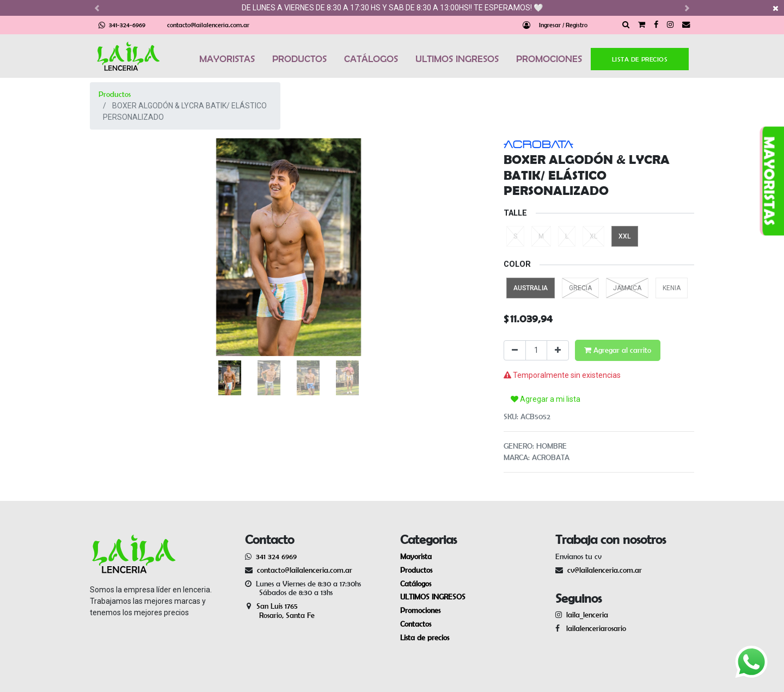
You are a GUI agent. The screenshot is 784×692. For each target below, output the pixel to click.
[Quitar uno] (515, 350)
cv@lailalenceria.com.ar (605, 570)
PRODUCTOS (299, 59)
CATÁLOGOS (371, 59)
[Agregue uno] (558, 350)
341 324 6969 (276, 556)
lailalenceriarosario (594, 628)
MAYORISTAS (227, 59)
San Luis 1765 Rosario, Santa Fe (280, 611)
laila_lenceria (587, 615)
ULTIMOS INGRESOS (457, 59)
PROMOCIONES (549, 59)
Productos (115, 94)
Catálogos (416, 584)
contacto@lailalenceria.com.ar (208, 25)
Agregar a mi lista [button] (546, 399)
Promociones (420, 610)
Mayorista (416, 556)
